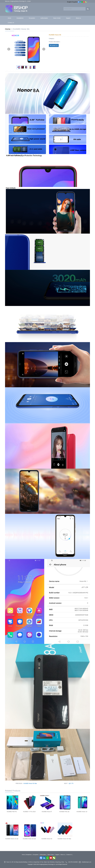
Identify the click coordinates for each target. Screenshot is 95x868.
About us (78, 18)
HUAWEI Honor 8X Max (30, 783)
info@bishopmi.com (87, 862)
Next (44, 49)
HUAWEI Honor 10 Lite (12, 839)
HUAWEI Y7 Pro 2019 (29, 812)
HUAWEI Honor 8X (47, 839)
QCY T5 (71, 783)
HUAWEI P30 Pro (12, 812)
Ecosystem (32, 18)
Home (9, 18)
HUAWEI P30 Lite (64, 812)
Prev (9, 49)
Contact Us (11, 23)
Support (68, 18)
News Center (57, 18)
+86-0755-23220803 (73, 862)
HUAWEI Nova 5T (47, 812)
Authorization (44, 18)
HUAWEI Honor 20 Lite (29, 839)
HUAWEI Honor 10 (82, 812)
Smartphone (20, 18)
